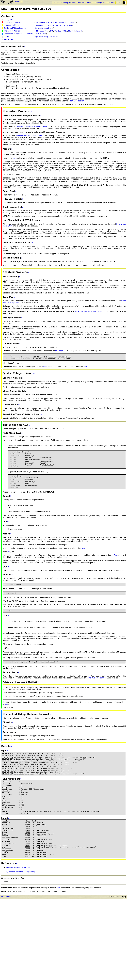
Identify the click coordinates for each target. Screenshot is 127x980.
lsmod (55, 37)
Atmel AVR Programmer (96, 694)
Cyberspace (66, 3)
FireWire (38, 34)
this (9, 563)
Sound (47, 31)
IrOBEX (71, 22)
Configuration (9, 20)
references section (76, 101)
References (8, 40)
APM (37, 22)
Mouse (41, 31)
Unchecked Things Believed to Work (19, 34)
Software (107, 3)
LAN (52, 31)
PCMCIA (64, 31)
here (45, 371)
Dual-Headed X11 (61, 22)
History (89, 3)
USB (74, 31)
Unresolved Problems (12, 22)
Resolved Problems (12, 25)
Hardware (81, 3)
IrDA (70, 31)
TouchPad (48, 25)
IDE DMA (69, 25)
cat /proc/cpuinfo (46, 37)
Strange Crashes (58, 25)
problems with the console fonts (29, 136)
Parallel (79, 31)
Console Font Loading (43, 28)
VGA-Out (57, 31)
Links (118, 3)
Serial (44, 34)
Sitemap (19, 2)
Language (98, 3)
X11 (36, 31)
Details (7, 37)
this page (59, 354)
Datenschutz (6, 932)
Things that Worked (12, 31)
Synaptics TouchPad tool (90, 314)
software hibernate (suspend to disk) (31, 127)
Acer (58, 924)
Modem (42, 22)
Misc (113, 3)
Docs (74, 3)
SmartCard (50, 22)
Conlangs (57, 3)
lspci (37, 37)
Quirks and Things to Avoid (15, 28)
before (115, 567)
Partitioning (39, 25)
